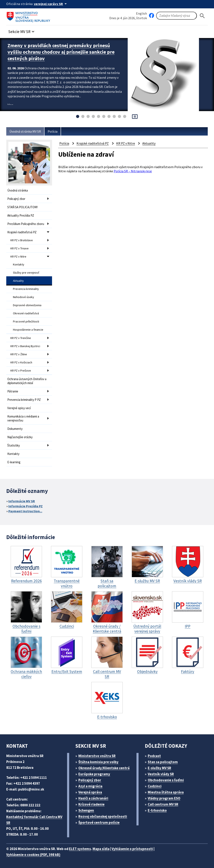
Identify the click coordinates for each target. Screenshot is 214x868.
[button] (22, 30)
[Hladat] (202, 16)
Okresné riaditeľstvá (26, 313)
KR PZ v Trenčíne (21, 338)
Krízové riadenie (91, 804)
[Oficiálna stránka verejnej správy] (51, 4)
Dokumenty (15, 429)
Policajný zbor (16, 199)
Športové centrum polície (99, 822)
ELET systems (80, 849)
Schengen (86, 810)
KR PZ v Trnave (20, 248)
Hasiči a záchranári (93, 798)
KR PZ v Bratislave (22, 240)
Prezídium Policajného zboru (26, 224)
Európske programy (94, 774)
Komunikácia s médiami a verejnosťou (23, 418)
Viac (10, 105)
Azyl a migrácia (90, 786)
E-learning (14, 462)
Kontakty (19, 264)
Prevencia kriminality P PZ (24, 400)
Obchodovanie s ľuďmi (166, 780)
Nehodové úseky (24, 297)
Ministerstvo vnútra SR (97, 756)
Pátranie (13, 391)
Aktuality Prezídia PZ (21, 215)
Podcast (154, 756)
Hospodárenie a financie (28, 330)
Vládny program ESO (164, 798)
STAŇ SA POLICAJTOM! (22, 207)
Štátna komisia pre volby (98, 762)
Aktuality (18, 281)
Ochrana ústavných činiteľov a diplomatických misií (27, 381)
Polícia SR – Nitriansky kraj (133, 171)
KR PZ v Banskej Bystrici (25, 346)
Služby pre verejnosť (26, 273)
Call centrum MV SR (163, 804)
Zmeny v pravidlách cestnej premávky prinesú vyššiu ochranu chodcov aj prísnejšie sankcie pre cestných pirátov (61, 52)
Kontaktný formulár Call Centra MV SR (34, 820)
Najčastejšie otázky (20, 437)
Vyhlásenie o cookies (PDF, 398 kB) (33, 855)
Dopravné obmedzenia (27, 305)
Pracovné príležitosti (26, 321)
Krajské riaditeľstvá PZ (22, 232)
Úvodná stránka (18, 190)
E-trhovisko (157, 810)
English (141, 13)
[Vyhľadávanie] (176, 16)
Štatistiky (14, 445)
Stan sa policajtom (163, 762)
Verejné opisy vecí (19, 408)
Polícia (53, 131)
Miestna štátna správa (166, 792)
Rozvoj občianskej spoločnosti (103, 816)
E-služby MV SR (159, 768)
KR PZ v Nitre (18, 256)
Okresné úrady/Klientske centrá (104, 768)
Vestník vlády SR (161, 774)
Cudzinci (155, 786)
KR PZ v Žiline (19, 354)
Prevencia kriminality (26, 289)
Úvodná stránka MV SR (25, 131)
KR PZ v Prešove (21, 371)
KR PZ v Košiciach (21, 362)
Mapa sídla (101, 849)
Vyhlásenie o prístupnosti (132, 849)
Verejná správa (90, 792)
